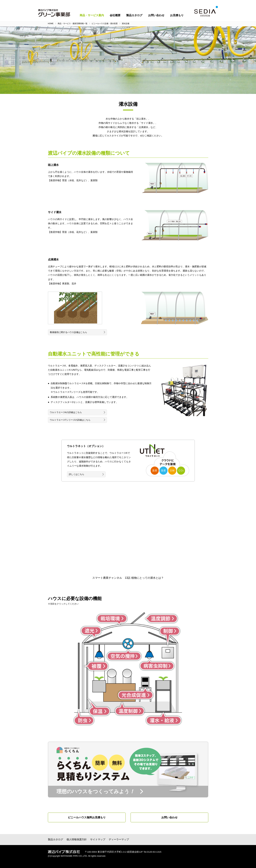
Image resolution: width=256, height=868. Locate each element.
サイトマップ (98, 839)
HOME (51, 23)
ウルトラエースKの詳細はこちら (66, 412)
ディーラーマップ (119, 839)
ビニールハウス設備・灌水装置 (105, 23)
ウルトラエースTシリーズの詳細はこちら (70, 420)
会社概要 (115, 15)
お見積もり (177, 15)
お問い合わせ (156, 15)
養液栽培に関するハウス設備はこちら (68, 332)
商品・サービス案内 (92, 15)
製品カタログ (134, 15)
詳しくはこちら (77, 474)
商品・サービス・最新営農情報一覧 (73, 23)
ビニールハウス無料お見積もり (87, 817)
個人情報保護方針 (77, 839)
